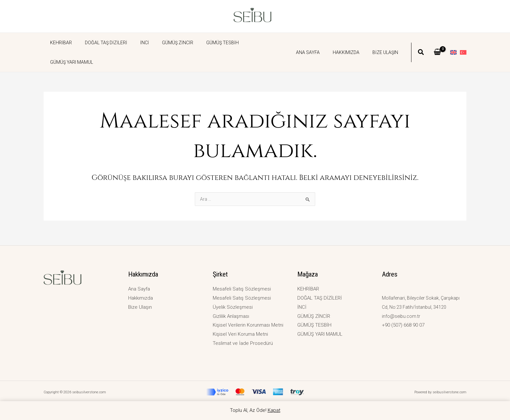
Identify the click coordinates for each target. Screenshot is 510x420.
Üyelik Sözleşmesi (233, 307)
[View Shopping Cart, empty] (437, 43)
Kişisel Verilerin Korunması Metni (248, 325)
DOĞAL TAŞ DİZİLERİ (100, 43)
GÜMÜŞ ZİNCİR (164, 43)
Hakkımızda (352, 43)
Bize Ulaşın (387, 43)
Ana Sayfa (318, 43)
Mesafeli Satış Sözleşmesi (242, 289)
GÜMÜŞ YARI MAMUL (252, 43)
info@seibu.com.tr (402, 316)
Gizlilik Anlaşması (231, 316)
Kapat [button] (274, 410)
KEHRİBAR (59, 43)
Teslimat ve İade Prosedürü (243, 343)
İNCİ (135, 43)
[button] (421, 43)
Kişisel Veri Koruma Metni (240, 334)
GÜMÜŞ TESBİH (205, 43)
